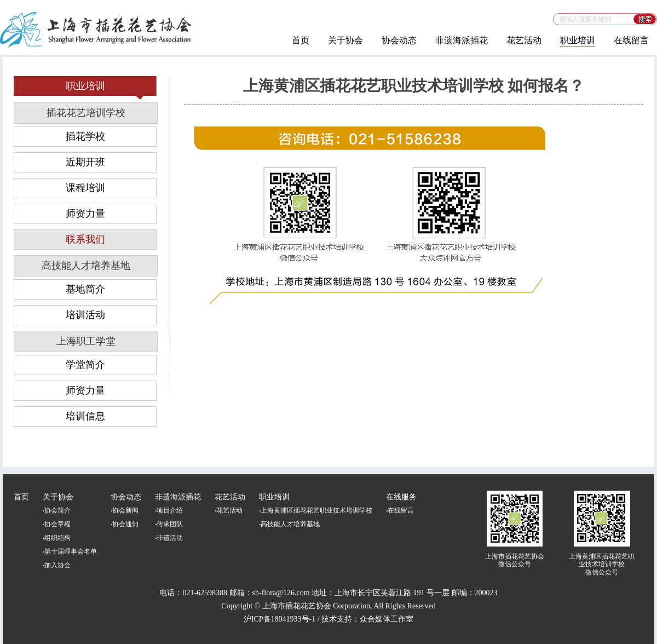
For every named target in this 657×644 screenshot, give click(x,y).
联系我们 (85, 239)
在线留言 (631, 40)
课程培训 (85, 188)
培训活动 (85, 315)
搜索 (645, 19)
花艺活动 (524, 40)
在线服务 (401, 497)
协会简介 (57, 510)
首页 (301, 40)
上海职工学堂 (86, 341)
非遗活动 (169, 538)
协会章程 (57, 524)
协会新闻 (125, 510)
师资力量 (85, 214)
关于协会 (345, 40)
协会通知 (125, 524)
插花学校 (85, 136)
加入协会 (57, 565)
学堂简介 (85, 365)
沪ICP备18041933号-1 (279, 619)
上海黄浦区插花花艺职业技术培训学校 (316, 510)
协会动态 (399, 40)
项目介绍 (169, 510)
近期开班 (85, 162)
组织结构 (57, 538)
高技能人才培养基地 (86, 266)
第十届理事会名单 (70, 551)
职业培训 (578, 40)
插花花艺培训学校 (86, 113)
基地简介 (85, 289)
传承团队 (169, 524)
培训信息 (85, 416)
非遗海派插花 (462, 40)
